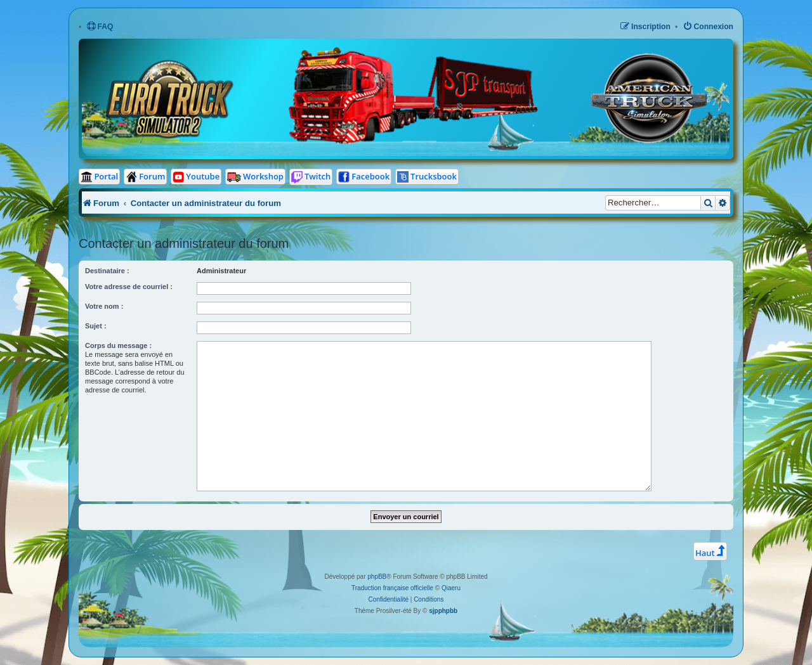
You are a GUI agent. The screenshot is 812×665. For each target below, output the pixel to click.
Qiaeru (451, 588)
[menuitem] (100, 27)
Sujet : (96, 326)
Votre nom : (104, 306)
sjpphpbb (443, 611)
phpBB (377, 577)
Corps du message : (118, 345)
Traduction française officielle (392, 588)
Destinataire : (107, 271)
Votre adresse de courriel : (129, 287)
